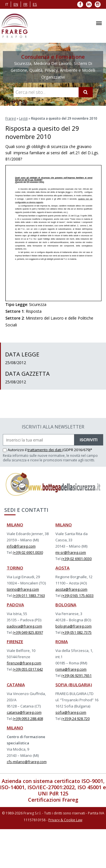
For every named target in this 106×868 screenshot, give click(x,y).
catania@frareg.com (24, 712)
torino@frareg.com (23, 589)
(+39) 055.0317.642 (28, 669)
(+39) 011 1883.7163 (29, 595)
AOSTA (62, 568)
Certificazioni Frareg (53, 800)
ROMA (62, 641)
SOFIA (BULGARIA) (74, 685)
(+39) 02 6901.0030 (28, 552)
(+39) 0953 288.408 (28, 719)
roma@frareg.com (71, 669)
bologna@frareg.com (73, 626)
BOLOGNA (66, 605)
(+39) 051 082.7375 (76, 632)
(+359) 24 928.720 (75, 719)
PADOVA (15, 605)
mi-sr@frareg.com (71, 552)
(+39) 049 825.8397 (28, 632)
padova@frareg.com (24, 626)
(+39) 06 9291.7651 (76, 675)
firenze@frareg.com (24, 663)
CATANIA (16, 685)
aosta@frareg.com (71, 589)
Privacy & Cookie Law (65, 820)
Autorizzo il (15, 450)
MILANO (15, 525)
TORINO (15, 568)
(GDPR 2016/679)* (77, 450)
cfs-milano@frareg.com (27, 762)
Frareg (11, 118)
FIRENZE (15, 641)
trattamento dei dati (45, 450)
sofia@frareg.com (71, 712)
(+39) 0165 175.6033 (77, 595)
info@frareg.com (21, 546)
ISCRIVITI (89, 440)
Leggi (23, 118)
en (16, 4)
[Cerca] (86, 92)
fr (25, 4)
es (35, 4)
